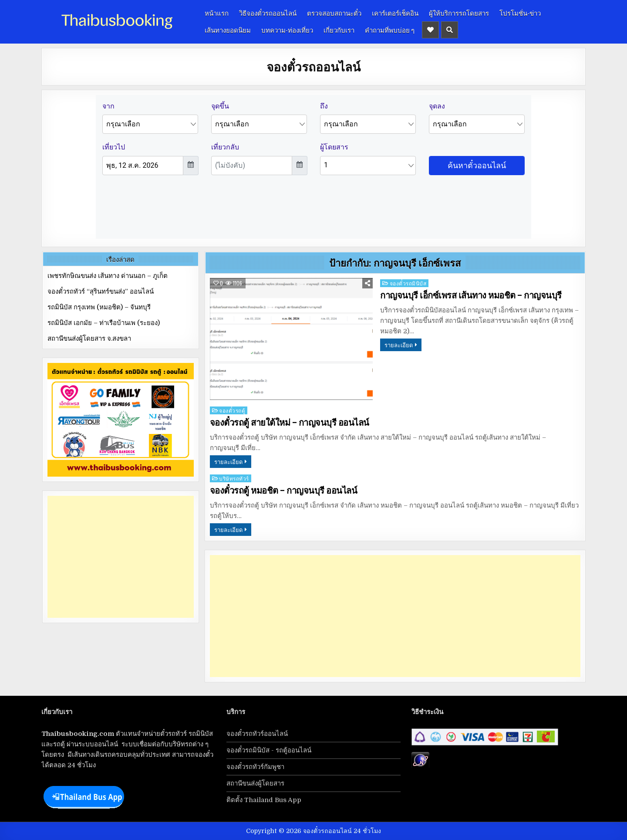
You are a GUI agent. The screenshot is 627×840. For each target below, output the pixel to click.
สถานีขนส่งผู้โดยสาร (255, 783)
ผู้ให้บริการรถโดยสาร (459, 13)
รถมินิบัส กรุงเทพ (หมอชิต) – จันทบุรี (99, 307)
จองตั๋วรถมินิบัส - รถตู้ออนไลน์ (269, 750)
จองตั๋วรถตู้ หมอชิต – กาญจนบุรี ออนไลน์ (284, 491)
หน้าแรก (217, 13)
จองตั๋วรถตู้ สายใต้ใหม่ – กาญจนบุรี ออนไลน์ (290, 423)
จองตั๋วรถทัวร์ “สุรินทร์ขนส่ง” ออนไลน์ (101, 291)
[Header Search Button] (450, 30)
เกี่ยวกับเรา (339, 30)
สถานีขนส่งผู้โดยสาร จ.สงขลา (89, 339)
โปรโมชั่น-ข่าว (520, 13)
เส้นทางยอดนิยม (228, 30)
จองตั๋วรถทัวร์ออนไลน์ (257, 734)
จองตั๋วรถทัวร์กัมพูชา (255, 767)
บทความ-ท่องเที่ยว (287, 30)
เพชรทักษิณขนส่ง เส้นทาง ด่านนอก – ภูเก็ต (108, 276)
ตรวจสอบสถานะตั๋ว (334, 13)
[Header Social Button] (430, 30)
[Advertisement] (395, 616)
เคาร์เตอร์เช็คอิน (395, 13)
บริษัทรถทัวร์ (234, 478)
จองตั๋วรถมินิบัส (408, 283)
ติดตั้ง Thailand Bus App (264, 800)
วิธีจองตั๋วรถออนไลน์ (268, 13)
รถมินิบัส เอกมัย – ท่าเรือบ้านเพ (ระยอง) (104, 323)
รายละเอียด (399, 345)
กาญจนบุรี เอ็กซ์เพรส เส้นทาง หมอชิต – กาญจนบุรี (471, 295)
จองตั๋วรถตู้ (232, 410)
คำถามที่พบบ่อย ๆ (390, 30)
